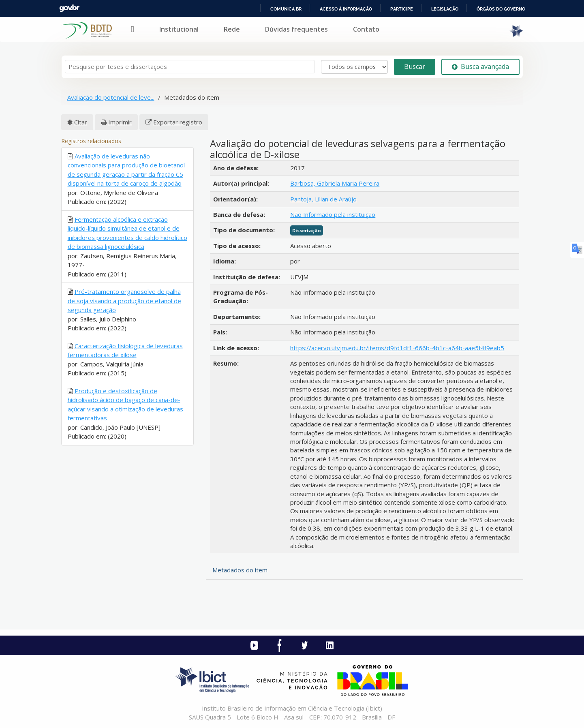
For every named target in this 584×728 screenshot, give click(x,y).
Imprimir (120, 122)
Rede (232, 29)
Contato (366, 29)
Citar (81, 122)
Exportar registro (178, 122)
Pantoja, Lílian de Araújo (323, 199)
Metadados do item (240, 570)
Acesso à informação (346, 9)
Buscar (415, 66)
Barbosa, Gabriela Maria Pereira (335, 183)
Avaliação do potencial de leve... (111, 97)
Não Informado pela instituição (333, 214)
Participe (402, 9)
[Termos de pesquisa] (190, 67)
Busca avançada (480, 66)
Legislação (445, 9)
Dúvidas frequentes (296, 29)
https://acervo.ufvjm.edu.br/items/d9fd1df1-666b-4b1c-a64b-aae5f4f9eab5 (397, 348)
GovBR (69, 8)
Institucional (179, 29)
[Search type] (354, 67)
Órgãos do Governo (501, 9)
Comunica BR (286, 9)
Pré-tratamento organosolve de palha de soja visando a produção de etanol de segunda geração (124, 301)
